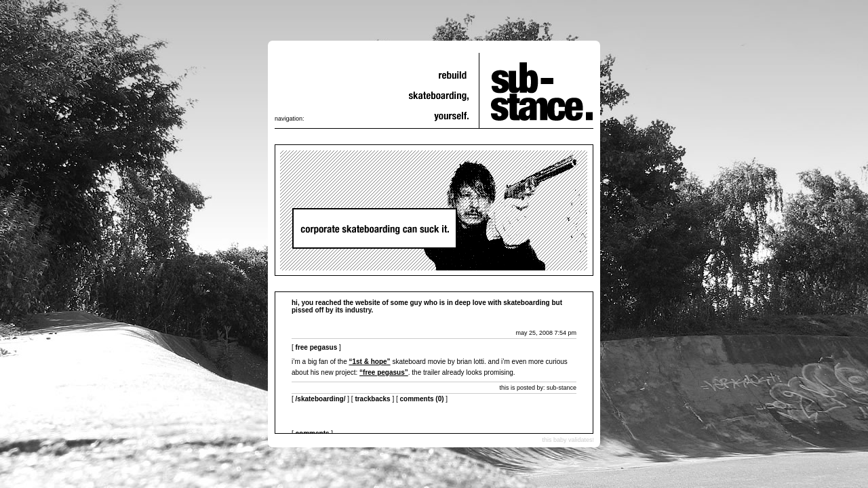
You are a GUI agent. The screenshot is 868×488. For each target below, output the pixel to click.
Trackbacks (372, 399)
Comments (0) (422, 399)
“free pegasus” (384, 372)
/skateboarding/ (321, 399)
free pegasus (317, 347)
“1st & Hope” (370, 362)
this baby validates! (568, 440)
